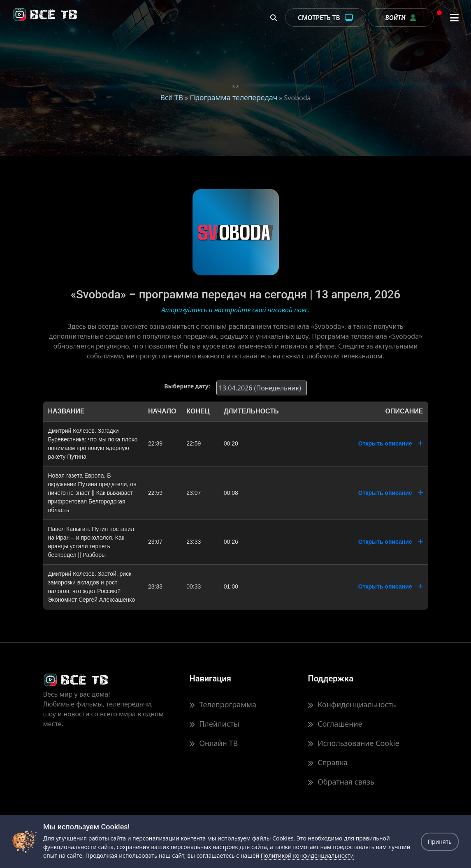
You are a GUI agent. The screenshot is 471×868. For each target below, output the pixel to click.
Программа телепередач (233, 97)
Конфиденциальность (352, 704)
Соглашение (335, 724)
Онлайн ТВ (213, 743)
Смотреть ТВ (326, 18)
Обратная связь (341, 782)
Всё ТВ (171, 97)
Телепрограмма (223, 704)
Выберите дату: (187, 386)
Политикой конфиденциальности (307, 855)
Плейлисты (214, 724)
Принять (440, 841)
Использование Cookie (353, 743)
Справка (327, 762)
